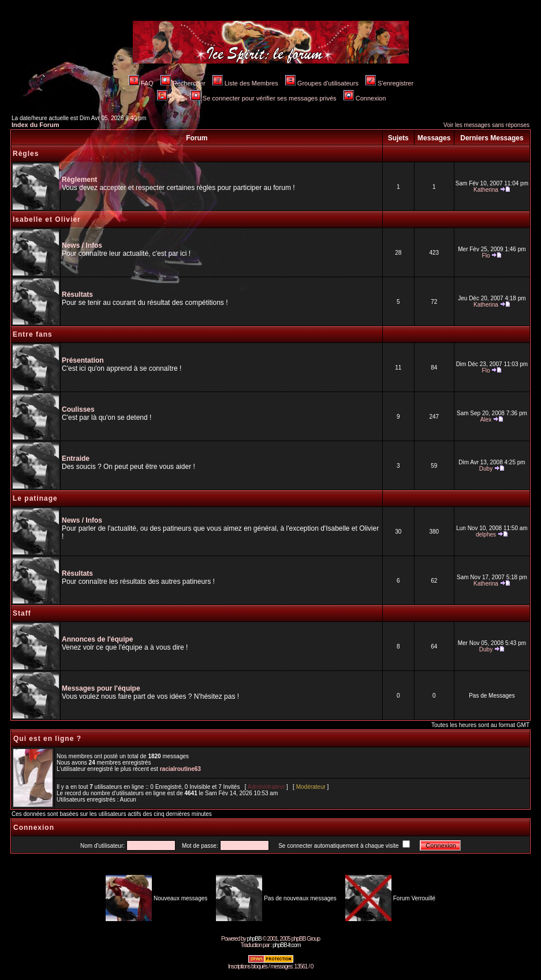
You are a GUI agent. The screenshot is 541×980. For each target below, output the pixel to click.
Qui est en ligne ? (47, 739)
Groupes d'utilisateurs (322, 83)
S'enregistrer (389, 83)
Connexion (365, 98)
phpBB (254, 939)
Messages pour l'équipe (101, 688)
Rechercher (183, 83)
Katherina (486, 190)
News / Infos (82, 245)
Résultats (77, 295)
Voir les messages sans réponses (486, 125)
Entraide (76, 459)
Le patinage (35, 498)
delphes (486, 534)
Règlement (79, 180)
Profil (170, 98)
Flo (486, 256)
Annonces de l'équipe (98, 639)
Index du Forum (36, 125)
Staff (22, 613)
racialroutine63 (180, 769)
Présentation (83, 360)
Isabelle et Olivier (47, 219)
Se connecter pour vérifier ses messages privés (264, 98)
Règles (26, 154)
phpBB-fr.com (287, 945)
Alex (486, 420)
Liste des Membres (245, 83)
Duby (486, 469)
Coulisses (78, 409)
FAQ (141, 83)
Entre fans (33, 334)
